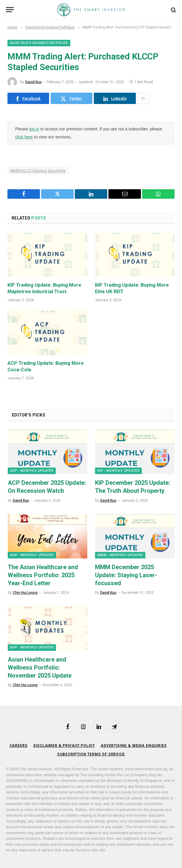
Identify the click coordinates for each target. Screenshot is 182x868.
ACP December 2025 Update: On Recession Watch (47, 487)
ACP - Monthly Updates (32, 471)
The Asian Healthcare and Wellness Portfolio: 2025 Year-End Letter (43, 575)
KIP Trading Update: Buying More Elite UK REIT (132, 288)
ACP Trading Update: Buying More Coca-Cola (46, 366)
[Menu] (10, 10)
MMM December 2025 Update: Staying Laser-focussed (126, 575)
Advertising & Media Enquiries (134, 746)
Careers (19, 746)
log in (34, 129)
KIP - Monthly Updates (118, 471)
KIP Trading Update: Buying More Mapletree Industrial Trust (44, 288)
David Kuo (34, 82)
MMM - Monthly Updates (120, 555)
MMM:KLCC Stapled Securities (38, 171)
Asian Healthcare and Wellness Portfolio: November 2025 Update (40, 667)
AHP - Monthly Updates (32, 555)
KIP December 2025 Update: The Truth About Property (133, 487)
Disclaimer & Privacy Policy (64, 746)
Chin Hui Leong (25, 593)
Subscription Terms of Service (91, 754)
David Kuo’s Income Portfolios (39, 43)
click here (24, 137)
